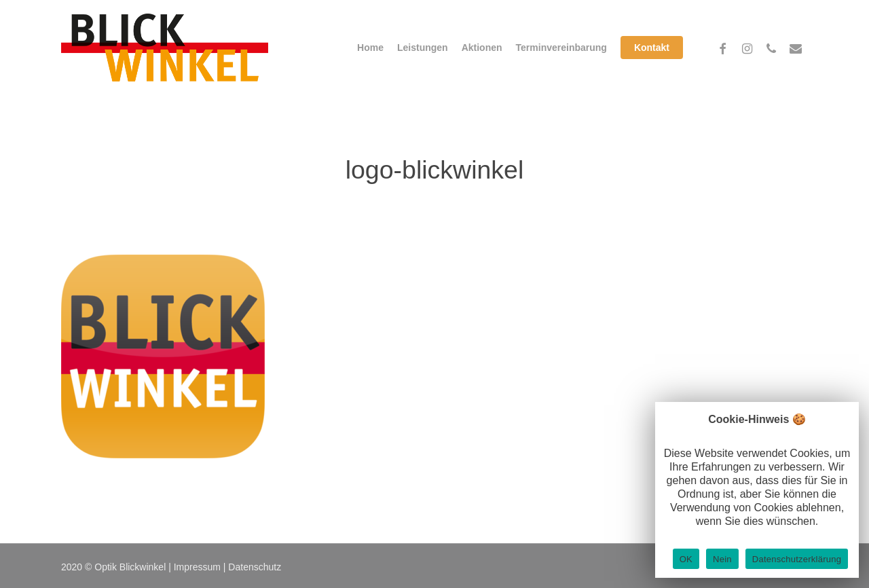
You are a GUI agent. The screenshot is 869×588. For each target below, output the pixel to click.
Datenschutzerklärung (797, 559)
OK (686, 559)
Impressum (197, 567)
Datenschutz (255, 567)
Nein (722, 559)
